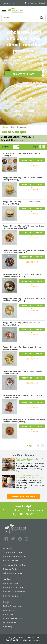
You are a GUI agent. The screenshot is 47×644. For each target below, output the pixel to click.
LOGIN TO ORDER (32, 165)
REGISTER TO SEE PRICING (32, 160)
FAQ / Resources (12, 606)
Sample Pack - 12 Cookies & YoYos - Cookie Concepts (21, 154)
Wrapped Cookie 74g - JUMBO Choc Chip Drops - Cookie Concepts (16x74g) (23, 227)
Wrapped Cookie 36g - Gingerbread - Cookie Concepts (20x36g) (22, 396)
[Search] (23, 18)
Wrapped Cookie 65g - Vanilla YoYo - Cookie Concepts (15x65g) (22, 179)
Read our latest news (23, 497)
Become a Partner (13, 588)
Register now (30, 3)
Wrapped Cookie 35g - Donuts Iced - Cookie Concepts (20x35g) (22, 348)
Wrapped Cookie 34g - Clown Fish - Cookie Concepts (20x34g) (21, 324)
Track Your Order (13, 553)
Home (5, 127)
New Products (11, 561)
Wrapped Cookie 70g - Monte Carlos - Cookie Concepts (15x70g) (23, 203)
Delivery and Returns (15, 557)
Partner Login (11, 596)
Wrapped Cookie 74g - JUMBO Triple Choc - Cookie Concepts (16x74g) (22, 276)
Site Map (8, 627)
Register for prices (24, 74)
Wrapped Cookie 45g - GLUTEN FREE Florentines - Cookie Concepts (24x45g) (24, 421)
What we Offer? (12, 583)
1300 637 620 (9, 4)
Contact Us (9, 610)
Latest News (10, 623)
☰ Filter (6, 147)
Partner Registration (14, 592)
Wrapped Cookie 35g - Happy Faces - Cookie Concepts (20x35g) (22, 372)
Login (44, 3)
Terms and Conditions (15, 565)
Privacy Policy (11, 569)
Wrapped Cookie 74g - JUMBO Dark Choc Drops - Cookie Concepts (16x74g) (23, 251)
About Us (8, 614)
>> (42, 446)
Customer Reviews (13, 618)
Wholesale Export (13, 573)
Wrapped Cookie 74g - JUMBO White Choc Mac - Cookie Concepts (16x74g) (24, 300)
